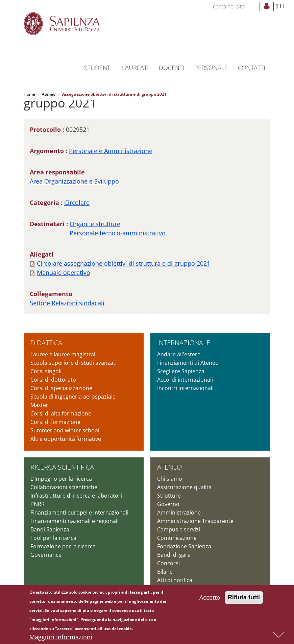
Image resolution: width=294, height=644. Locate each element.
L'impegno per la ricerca (61, 479)
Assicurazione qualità (184, 487)
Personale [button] (211, 68)
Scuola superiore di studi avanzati (73, 363)
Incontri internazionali (185, 388)
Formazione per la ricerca (63, 546)
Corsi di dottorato (53, 380)
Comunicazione (177, 538)
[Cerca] (256, 6)
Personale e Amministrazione (111, 151)
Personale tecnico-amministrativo (118, 233)
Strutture (169, 496)
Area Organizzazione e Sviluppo (74, 181)
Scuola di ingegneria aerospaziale (73, 397)
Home (29, 94)
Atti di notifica (175, 580)
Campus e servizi (179, 529)
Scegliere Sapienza (181, 371)
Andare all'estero (179, 354)
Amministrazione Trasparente (195, 521)
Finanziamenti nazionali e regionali (75, 521)
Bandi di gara (174, 555)
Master (39, 405)
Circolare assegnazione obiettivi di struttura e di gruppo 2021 (124, 263)
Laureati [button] (135, 68)
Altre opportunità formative (66, 439)
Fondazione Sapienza (184, 546)
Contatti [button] (252, 68)
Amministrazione (179, 512)
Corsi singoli (46, 371)
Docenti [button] (171, 68)
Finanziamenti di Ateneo (188, 363)
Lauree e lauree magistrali (64, 354)
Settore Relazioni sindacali (67, 303)
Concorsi (168, 563)
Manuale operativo (64, 272)
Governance (46, 555)
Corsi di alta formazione (61, 413)
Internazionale (184, 343)
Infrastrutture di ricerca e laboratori (76, 496)
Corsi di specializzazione (61, 388)
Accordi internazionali (185, 380)
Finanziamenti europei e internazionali (79, 512)
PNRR (38, 504)
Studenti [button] (98, 68)
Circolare (77, 202)
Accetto (210, 597)
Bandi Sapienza (50, 529)
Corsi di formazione (55, 422)
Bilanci (165, 572)
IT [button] (280, 6)
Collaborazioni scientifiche (64, 487)
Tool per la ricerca (53, 538)
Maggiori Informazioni (61, 637)
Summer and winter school (65, 430)
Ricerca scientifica (62, 467)
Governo (168, 504)
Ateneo (49, 94)
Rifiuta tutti (244, 597)
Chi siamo (170, 479)
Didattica (46, 343)
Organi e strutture (95, 224)
